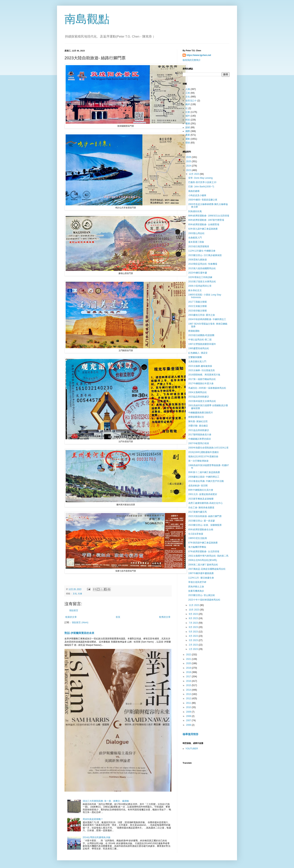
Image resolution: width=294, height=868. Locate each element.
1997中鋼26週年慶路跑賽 (201, 573)
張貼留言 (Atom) (80, 622)
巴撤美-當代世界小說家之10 (202, 182)
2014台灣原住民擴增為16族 (97, 837)
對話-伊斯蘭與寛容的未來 (79, 633)
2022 (189, 655)
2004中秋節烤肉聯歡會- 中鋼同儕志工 (207, 319)
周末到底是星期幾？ (93, 819)
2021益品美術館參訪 (199, 430)
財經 (188, 127)
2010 (189, 707)
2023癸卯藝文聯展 (198, 311)
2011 (189, 703)
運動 (188, 139)
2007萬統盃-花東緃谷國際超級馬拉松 (207, 569)
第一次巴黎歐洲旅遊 (198, 461)
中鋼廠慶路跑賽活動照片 (201, 413)
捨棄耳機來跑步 (196, 591)
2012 (189, 698)
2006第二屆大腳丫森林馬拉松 (203, 565)
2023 (189, 170)
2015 (189, 685)
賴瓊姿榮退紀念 (196, 417)
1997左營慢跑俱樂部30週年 (202, 344)
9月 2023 (194, 614)
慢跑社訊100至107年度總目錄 (203, 457)
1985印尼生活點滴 (198, 538)
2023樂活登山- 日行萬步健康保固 (205, 255)
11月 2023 (194, 605)
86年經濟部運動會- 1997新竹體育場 (206, 220)
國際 (188, 131)
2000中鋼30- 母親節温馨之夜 (203, 200)
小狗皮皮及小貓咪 (197, 195)
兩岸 (188, 104)
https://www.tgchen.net (199, 55)
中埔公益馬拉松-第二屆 (200, 340)
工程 (188, 93)
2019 (189, 668)
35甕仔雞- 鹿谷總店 (198, 426)
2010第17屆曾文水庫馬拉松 (202, 282)
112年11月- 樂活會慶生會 (201, 578)
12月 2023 (194, 174)
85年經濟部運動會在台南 (201, 530)
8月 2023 (194, 618)
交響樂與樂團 (195, 357)
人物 (188, 89)
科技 (188, 120)
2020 (189, 663)
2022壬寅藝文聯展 (198, 306)
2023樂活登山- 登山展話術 (202, 595)
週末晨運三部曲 (196, 242)
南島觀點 (87, 19)
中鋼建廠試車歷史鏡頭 (199, 439)
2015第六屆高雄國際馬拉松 (202, 268)
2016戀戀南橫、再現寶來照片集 (204, 375)
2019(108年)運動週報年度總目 (204, 452)
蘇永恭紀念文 (195, 290)
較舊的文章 (165, 617)
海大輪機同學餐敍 (197, 547)
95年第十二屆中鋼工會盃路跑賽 (204, 472)
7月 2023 (194, 623)
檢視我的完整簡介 (192, 60)
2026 (189, 157)
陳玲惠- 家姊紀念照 (198, 421)
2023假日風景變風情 (199, 246)
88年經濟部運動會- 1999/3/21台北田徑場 (209, 216)
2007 (189, 720)
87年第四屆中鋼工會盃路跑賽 (203, 543)
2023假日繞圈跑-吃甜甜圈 (201, 335)
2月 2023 (194, 645)
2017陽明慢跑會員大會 (200, 435)
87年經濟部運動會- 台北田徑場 (204, 552)
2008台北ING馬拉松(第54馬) (203, 560)
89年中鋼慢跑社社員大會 (201, 490)
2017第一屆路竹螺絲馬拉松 (202, 379)
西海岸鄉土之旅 (196, 587)
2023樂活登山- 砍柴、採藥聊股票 (205, 525)
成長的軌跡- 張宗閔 (198, 486)
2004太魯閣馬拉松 (198, 392)
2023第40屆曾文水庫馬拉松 (202, 401)
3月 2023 (194, 640)
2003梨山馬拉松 (196, 233)
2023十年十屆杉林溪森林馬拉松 (204, 600)
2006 (189, 725)
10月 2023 (194, 610)
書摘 (188, 124)
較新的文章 (71, 617)
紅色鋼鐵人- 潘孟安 (198, 353)
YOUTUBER (192, 749)
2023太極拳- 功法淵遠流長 (202, 370)
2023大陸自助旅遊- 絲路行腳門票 (205, 516)
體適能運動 (194, 331)
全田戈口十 (191, 101)
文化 (75, 594)
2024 (189, 166)
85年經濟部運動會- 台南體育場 (204, 225)
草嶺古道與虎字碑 (197, 582)
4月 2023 (194, 636)
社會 (80, 594)
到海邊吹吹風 (195, 211)
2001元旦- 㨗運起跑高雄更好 (203, 494)
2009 (189, 712)
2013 (189, 694)
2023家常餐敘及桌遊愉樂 (201, 499)
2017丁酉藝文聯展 (198, 302)
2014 (189, 690)
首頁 (118, 617)
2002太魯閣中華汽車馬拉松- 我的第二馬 (208, 556)
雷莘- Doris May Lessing (200, 178)
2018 (189, 672)
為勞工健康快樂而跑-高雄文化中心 (205, 503)
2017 (189, 677)
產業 (188, 135)
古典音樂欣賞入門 (197, 362)
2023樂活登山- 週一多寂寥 (202, 521)
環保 (188, 143)
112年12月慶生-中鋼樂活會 (202, 251)
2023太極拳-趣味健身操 (200, 366)
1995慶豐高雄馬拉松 (199, 348)
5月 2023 (194, 632)
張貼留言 (74, 610)
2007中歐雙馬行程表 (199, 443)
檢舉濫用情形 (190, 734)
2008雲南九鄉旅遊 (198, 260)
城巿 (188, 116)
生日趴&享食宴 (196, 534)
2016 (189, 681)
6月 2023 (194, 627)
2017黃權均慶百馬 (198, 512)
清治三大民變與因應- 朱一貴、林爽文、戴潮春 (106, 801)
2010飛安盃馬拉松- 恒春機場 (203, 264)
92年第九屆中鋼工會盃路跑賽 (203, 229)
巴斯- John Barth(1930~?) (201, 187)
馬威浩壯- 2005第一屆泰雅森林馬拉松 (207, 388)
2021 (189, 659)
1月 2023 (194, 649)
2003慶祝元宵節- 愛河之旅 (202, 315)
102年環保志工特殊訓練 (200, 277)
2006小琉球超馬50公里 (200, 286)
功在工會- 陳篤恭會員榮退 (201, 508)
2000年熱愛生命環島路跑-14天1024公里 (208, 448)
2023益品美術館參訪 (199, 397)
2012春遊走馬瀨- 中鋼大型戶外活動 (206, 481)
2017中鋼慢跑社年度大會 (201, 384)
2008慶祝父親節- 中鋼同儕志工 (204, 477)
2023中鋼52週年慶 (198, 273)
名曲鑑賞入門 (195, 238)
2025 (189, 161)
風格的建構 (194, 191)
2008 (189, 716)
